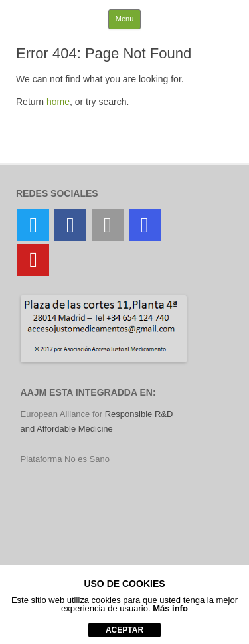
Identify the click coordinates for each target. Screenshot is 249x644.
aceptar (124, 630)
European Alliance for (63, 414)
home (58, 102)
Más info (170, 608)
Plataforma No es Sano (65, 459)
